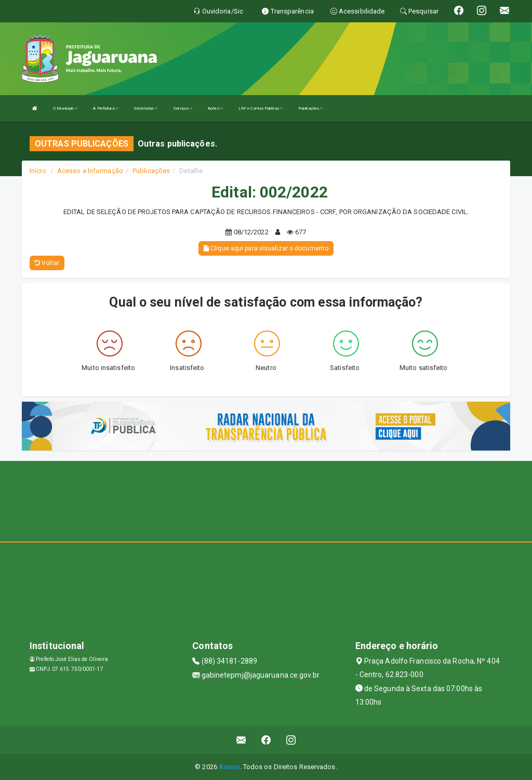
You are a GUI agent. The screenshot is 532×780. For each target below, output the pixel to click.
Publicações (310, 108)
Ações (215, 108)
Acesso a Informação (90, 171)
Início (38, 171)
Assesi (229, 767)
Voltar (47, 263)
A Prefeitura (105, 108)
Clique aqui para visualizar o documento (266, 248)
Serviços (183, 108)
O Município (65, 108)
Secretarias (145, 108)
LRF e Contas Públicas (261, 108)
